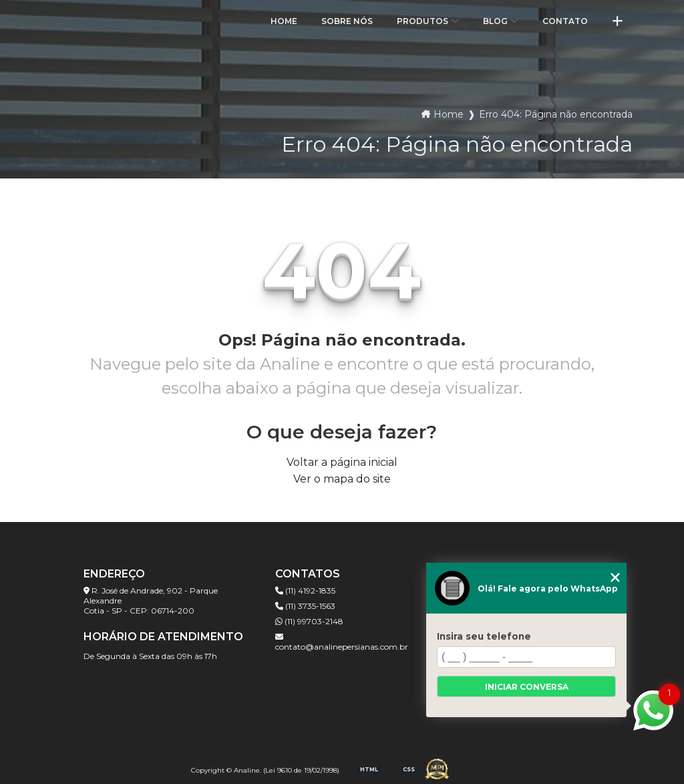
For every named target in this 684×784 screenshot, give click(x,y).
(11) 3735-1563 (305, 606)
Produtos (422, 21)
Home (284, 21)
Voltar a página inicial (342, 462)
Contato (565, 21)
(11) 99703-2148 (309, 621)
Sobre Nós (347, 21)
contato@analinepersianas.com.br (342, 642)
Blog (495, 21)
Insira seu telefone (484, 636)
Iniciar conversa (527, 687)
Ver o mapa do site (342, 479)
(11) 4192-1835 (305, 591)
